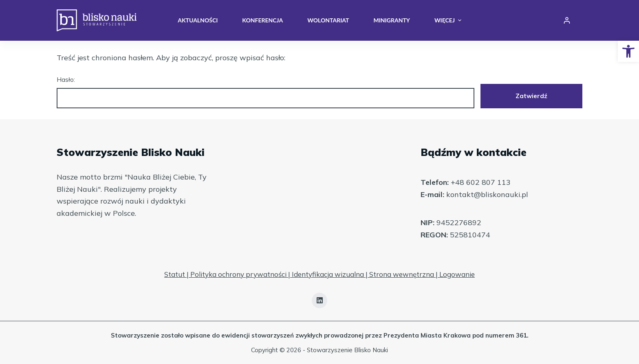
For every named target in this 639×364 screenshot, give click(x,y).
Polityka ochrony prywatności (238, 274)
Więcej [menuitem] (448, 20)
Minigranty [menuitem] (391, 20)
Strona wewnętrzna (402, 274)
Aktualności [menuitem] (198, 20)
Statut (175, 274)
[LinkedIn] (319, 300)
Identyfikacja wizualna (328, 274)
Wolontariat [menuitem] (328, 20)
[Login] (567, 20)
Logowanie (457, 274)
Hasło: (266, 92)
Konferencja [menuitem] (262, 20)
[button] (628, 51)
